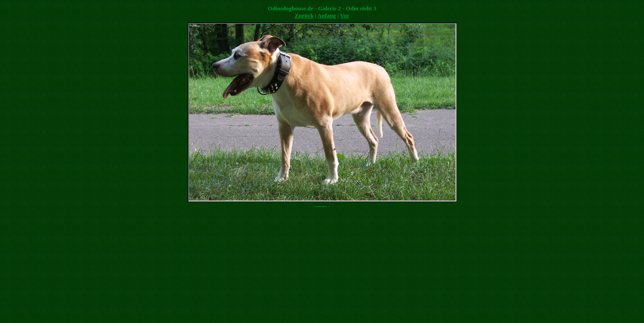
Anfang (326, 15)
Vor (345, 15)
